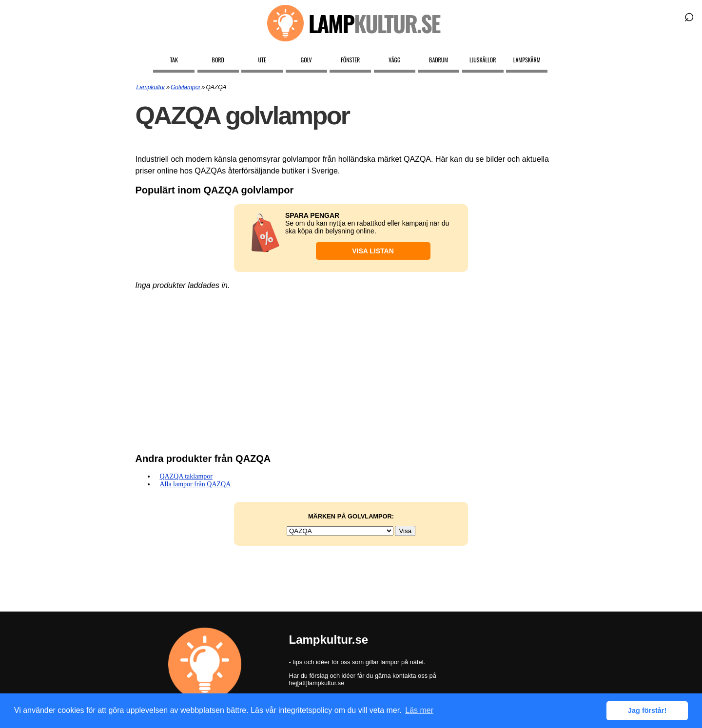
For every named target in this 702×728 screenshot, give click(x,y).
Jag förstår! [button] (647, 710)
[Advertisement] (351, 367)
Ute (262, 60)
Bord (218, 60)
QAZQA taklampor (186, 476)
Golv (306, 60)
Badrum (439, 60)
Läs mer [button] (419, 710)
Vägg (394, 60)
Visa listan (373, 251)
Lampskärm (527, 60)
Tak (174, 60)
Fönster (350, 60)
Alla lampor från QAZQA (195, 484)
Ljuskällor (483, 60)
